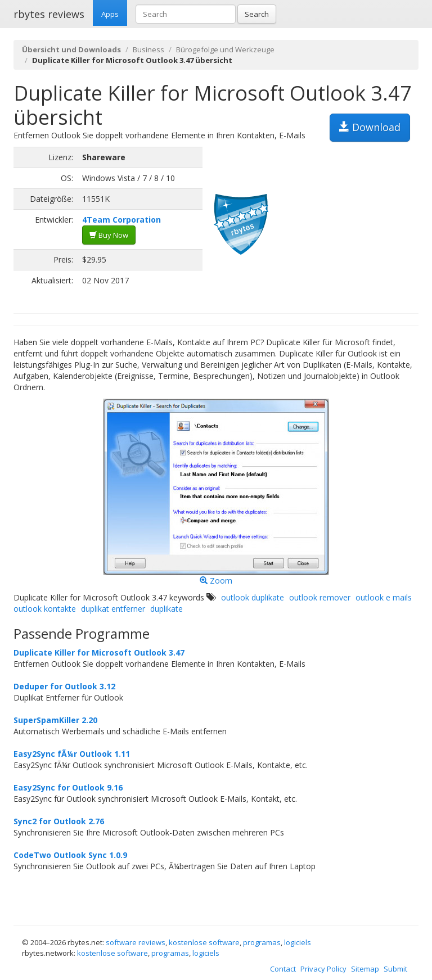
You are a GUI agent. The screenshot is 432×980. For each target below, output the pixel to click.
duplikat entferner (113, 609)
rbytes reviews (49, 14)
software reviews (136, 942)
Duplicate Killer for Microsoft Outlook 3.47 (99, 652)
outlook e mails (384, 597)
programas (262, 942)
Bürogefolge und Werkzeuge (225, 49)
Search (257, 14)
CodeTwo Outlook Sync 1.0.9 (70, 855)
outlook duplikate (253, 597)
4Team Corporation (121, 220)
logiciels (298, 942)
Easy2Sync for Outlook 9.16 (68, 787)
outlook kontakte (45, 609)
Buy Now (109, 235)
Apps (110, 14)
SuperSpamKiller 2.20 (55, 720)
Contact (283, 969)
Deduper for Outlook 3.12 (64, 686)
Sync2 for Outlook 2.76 (59, 821)
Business (148, 49)
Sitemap (365, 969)
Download (370, 127)
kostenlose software (204, 942)
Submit (395, 969)
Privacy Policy (323, 969)
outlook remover (320, 597)
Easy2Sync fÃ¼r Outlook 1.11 (72, 754)
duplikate (166, 609)
